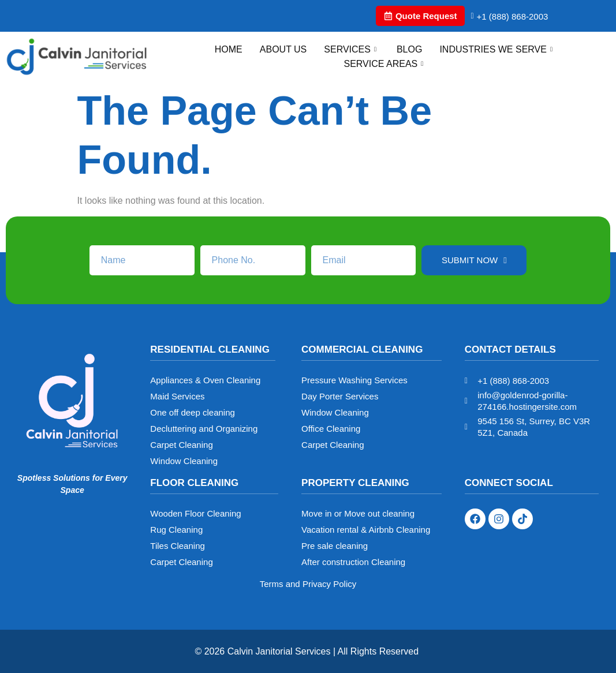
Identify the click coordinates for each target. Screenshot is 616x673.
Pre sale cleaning (335, 546)
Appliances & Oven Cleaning (205, 380)
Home (229, 49)
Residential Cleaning (210, 349)
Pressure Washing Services (354, 380)
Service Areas (385, 64)
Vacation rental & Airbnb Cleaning (366, 530)
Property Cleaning (355, 483)
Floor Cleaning (194, 483)
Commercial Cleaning (362, 349)
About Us (283, 49)
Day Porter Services (340, 396)
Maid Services (177, 396)
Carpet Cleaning (181, 445)
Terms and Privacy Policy (308, 584)
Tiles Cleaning (178, 546)
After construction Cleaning (353, 562)
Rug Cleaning (176, 530)
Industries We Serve (497, 49)
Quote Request (421, 16)
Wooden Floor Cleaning (195, 513)
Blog (409, 49)
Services (352, 49)
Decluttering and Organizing (204, 429)
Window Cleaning (184, 461)
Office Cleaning (331, 429)
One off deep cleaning (193, 412)
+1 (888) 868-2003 (509, 16)
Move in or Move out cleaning (358, 513)
